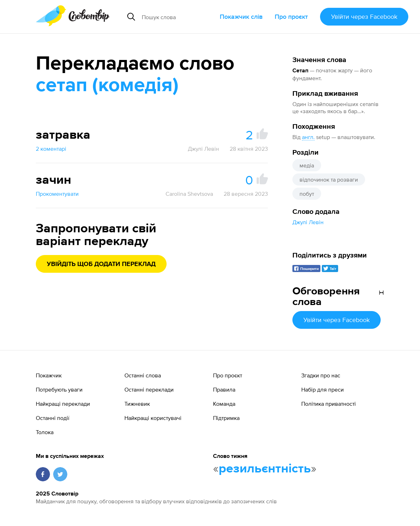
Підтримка (226, 418)
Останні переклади (149, 389)
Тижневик (137, 404)
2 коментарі (51, 149)
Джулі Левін (308, 222)
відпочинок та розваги (329, 179)
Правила (224, 389)
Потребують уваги (59, 389)
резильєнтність (265, 469)
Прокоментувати (57, 194)
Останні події (53, 418)
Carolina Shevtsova (189, 194)
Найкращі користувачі (153, 418)
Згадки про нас (321, 375)
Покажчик (49, 375)
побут (307, 194)
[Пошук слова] (178, 17)
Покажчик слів (241, 16)
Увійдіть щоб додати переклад (101, 264)
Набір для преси (323, 389)
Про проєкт (291, 16)
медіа (307, 165)
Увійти (364, 16)
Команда (224, 404)
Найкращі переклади (63, 404)
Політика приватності (329, 404)
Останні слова (143, 375)
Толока (45, 432)
